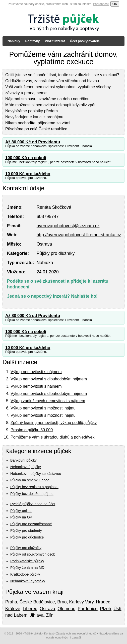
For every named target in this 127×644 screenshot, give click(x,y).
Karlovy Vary (81, 602)
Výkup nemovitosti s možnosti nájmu (43, 408)
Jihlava (37, 615)
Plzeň (106, 609)
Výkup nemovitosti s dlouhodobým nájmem (49, 379)
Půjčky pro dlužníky (26, 548)
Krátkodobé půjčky (25, 574)
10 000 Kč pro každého (28, 174)
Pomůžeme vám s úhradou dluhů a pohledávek (52, 437)
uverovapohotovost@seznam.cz (68, 226)
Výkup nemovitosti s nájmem (36, 372)
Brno (62, 602)
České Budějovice (37, 602)
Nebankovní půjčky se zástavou (36, 474)
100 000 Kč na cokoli (26, 158)
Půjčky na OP (21, 517)
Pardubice (88, 609)
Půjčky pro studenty (26, 530)
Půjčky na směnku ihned (30, 480)
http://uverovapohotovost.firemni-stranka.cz (79, 235)
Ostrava (47, 609)
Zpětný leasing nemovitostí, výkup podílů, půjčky (54, 423)
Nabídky (14, 41)
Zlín (50, 615)
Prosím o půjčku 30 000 (32, 430)
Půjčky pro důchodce (27, 537)
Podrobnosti (101, 4)
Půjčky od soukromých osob (33, 554)
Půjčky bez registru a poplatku (34, 487)
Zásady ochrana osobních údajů (76, 633)
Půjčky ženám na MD (27, 568)
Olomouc (66, 609)
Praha (11, 602)
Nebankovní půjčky (26, 467)
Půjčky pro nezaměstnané (31, 524)
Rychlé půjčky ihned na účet (33, 504)
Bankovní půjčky (23, 460)
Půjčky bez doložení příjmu (32, 494)
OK (115, 4)
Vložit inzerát (55, 41)
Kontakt (49, 633)
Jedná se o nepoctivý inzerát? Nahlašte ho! (52, 296)
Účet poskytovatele (85, 41)
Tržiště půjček (33, 633)
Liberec (30, 609)
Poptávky (33, 41)
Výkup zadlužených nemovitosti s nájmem (48, 401)
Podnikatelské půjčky (27, 561)
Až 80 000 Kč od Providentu (33, 142)
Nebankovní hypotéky (28, 581)
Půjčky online (21, 511)
